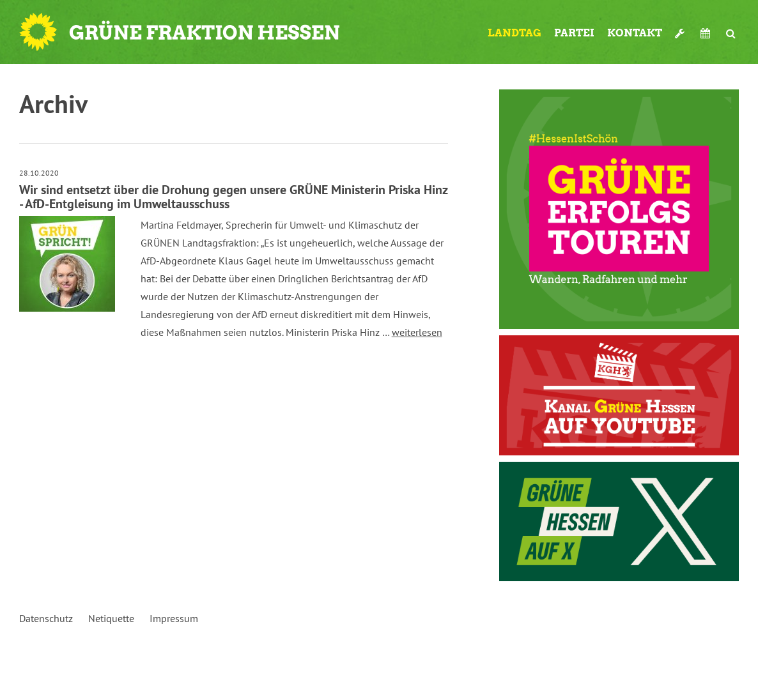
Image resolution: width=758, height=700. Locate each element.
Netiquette (111, 618)
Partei (574, 33)
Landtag (514, 33)
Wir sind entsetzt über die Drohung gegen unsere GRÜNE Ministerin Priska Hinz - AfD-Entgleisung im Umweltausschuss (233, 197)
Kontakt (635, 33)
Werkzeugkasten (681, 33)
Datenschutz (46, 618)
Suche (731, 33)
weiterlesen (417, 332)
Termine (707, 33)
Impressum (174, 618)
